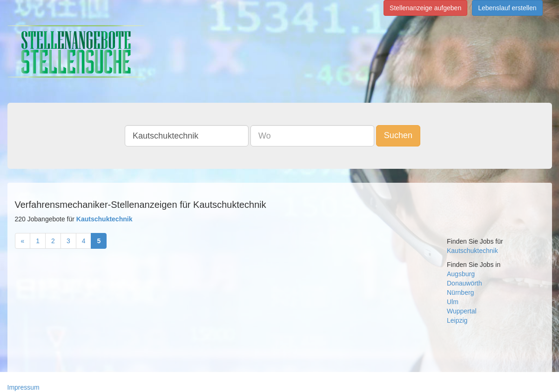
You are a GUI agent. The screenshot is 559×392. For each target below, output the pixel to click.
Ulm (453, 302)
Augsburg (461, 274)
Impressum (24, 387)
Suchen (398, 135)
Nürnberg (460, 292)
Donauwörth (465, 283)
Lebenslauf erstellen (507, 8)
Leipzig (457, 320)
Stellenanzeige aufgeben (425, 8)
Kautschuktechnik (472, 251)
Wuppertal (462, 311)
